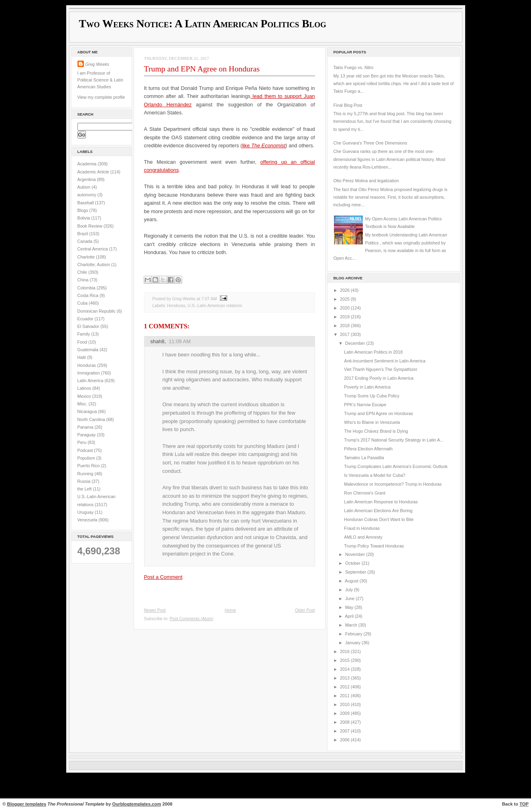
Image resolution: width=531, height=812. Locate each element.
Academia (88, 164)
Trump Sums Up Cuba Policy (372, 396)
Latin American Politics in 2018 (373, 352)
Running (86, 474)
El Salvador (89, 326)
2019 (345, 317)
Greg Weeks (97, 64)
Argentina (87, 179)
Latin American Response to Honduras (381, 502)
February (354, 634)
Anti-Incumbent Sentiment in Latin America (385, 361)
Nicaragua (88, 411)
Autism (85, 187)
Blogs (83, 210)
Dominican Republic (97, 311)
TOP (524, 804)
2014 (345, 669)
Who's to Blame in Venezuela (372, 422)
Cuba (83, 303)
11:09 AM (180, 341)
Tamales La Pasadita (364, 458)
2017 (345, 334)
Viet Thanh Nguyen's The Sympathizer (381, 369)
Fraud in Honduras (362, 528)
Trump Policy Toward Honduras (374, 546)
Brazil (83, 234)
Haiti (82, 357)
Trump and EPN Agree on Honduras (202, 69)
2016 (345, 651)
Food (83, 342)
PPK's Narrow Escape (365, 405)
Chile (83, 272)
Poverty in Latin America (367, 387)
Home (230, 610)
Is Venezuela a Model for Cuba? (375, 475)
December (356, 343)
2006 (345, 740)
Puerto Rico (89, 466)
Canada (86, 241)
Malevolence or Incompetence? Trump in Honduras (393, 484)
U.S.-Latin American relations (215, 306)
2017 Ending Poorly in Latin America (379, 378)
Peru (83, 442)
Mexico (85, 396)
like (247, 146)
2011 (345, 696)
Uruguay (86, 512)
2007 (345, 731)
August (352, 581)
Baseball (86, 203)
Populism (87, 458)
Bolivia (84, 218)
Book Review (91, 226)
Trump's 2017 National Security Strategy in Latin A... (394, 440)
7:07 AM (209, 299)
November (356, 554)
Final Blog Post (348, 105)
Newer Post (155, 610)
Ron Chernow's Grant (365, 493)
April (350, 616)
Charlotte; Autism (95, 265)
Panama (86, 427)
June (350, 598)
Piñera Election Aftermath (368, 449)
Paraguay (87, 435)
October (353, 563)
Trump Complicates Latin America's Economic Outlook (396, 466)
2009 (345, 713)
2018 (345, 326)
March (352, 625)
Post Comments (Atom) (192, 619)
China (84, 280)
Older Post (305, 610)
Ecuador (86, 319)
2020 (345, 308)
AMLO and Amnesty (363, 537)
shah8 (158, 341)
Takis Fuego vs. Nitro (354, 67)
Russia (85, 481)
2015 (345, 660)
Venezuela (88, 520)
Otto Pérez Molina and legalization (366, 181)
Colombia (87, 288)
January (353, 643)
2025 (345, 299)
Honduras (87, 365)
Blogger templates (27, 804)
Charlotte (87, 257)
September (356, 572)
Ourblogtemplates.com (137, 804)
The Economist (268, 146)
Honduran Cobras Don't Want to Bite (379, 519)
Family (84, 334)
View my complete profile (101, 97)
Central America (93, 249)
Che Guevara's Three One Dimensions (370, 143)
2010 (345, 704)
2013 (345, 678)
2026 (345, 290)
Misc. (83, 404)
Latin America (91, 381)
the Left (85, 489)
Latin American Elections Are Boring (378, 511)
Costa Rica (88, 295)
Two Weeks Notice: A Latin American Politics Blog (203, 24)
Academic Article (94, 172)
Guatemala (88, 350)
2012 (345, 687)
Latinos (85, 388)
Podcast (86, 450)
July (350, 590)
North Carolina (92, 419)
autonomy (87, 195)
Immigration (89, 373)
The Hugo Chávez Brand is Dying (376, 431)
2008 (345, 722)
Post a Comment (163, 577)
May (350, 607)
